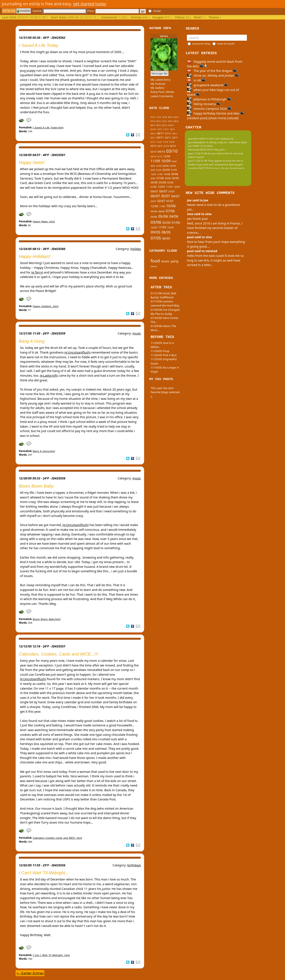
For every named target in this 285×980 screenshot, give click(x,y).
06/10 (173, 146)
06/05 (166, 238)
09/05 (155, 232)
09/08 (175, 174)
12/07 (161, 187)
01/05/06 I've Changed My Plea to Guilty (165, 312)
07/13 (153, 121)
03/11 (168, 138)
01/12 (153, 129)
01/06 (176, 222)
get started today (90, 4)
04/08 (154, 182)
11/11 (166, 129)
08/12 (153, 125)
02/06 (167, 222)
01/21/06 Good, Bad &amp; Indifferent (163, 295)
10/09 (166, 161)
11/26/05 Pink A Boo (163, 355)
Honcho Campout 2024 (209, 109)
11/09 (155, 161)
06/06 (154, 217)
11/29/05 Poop (160, 351)
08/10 (160, 146)
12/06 (154, 206)
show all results (226, 44)
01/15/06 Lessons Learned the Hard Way (165, 303)
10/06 (171, 206)
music (137, 333)
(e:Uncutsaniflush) (78, 352)
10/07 (177, 187)
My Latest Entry (160, 80)
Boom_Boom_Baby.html (47, 619)
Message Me (160, 73)
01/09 (174, 170)
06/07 (155, 196)
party (175, 261)
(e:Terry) (37, 272)
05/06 (163, 216)
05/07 (166, 196)
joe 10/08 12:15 (197, 146)
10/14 (164, 117)
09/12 (176, 121)
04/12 (159, 125)
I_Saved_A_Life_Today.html (48, 127)
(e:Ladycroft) (49, 375)
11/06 (162, 206)
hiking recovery (204, 104)
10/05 (170, 227)
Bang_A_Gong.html (44, 451)
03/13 (159, 121)
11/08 (160, 174)
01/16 (153, 117)
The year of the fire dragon (212, 71)
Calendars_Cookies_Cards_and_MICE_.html (57, 838)
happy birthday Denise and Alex (215, 113)
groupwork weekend (207, 85)
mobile (24, 11)
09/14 (170, 117)
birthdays (134, 865)
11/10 (166, 142)
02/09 (166, 170)
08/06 (161, 211)
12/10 (159, 142)
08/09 (153, 166)
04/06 (174, 216)
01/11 (153, 142)
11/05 (162, 227)
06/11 (175, 134)
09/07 (154, 191)
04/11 (160, 138)
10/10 (172, 142)
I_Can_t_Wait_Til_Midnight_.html (51, 955)
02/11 (175, 138)
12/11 (160, 129)
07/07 (172, 191)
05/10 (153, 152)
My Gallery (157, 88)
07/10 (166, 146)
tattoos (154, 266)
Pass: (113, 11)
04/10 (161, 152)
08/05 (166, 232)
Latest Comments (162, 96)
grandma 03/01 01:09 (200, 139)
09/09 (174, 162)
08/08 (153, 178)
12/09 (167, 156)
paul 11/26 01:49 (198, 153)
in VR (196, 80)
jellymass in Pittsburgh (209, 99)
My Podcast (158, 84)
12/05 (154, 227)
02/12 (171, 125)
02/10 (153, 157)
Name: (59, 11)
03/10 (172, 151)
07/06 (170, 211)
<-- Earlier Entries (30, 973)
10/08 (167, 174)
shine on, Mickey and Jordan (213, 75)
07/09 (159, 166)
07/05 (156, 238)
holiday (136, 249)
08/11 (160, 133)
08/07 (163, 191)
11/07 (169, 187)
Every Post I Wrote (162, 92)
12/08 (153, 174)
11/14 (159, 117)
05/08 (175, 178)
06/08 (168, 178)
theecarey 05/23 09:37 (201, 149)
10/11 (172, 129)
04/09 (153, 170)
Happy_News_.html (44, 221)
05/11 (153, 138)
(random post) (197, 118)
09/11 (153, 134)
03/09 (159, 170)
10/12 (170, 121)
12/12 (164, 121)
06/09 (166, 166)
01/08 (153, 187)
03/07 (153, 201)
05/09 (173, 166)
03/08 (162, 182)
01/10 (160, 157)
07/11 (168, 133)
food (155, 261)
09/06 (154, 211)
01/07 (170, 201)
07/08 (160, 178)
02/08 (170, 182)
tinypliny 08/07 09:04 (200, 168)
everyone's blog (201, 44)
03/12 (164, 125)
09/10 (153, 146)
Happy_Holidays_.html (46, 306)
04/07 (175, 196)
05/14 (176, 117)
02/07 (161, 201)
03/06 (156, 222)
